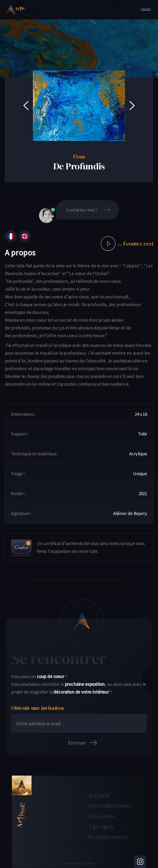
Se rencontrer (108, 836)
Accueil (98, 795)
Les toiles (101, 816)
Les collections (110, 805)
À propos (101, 826)
